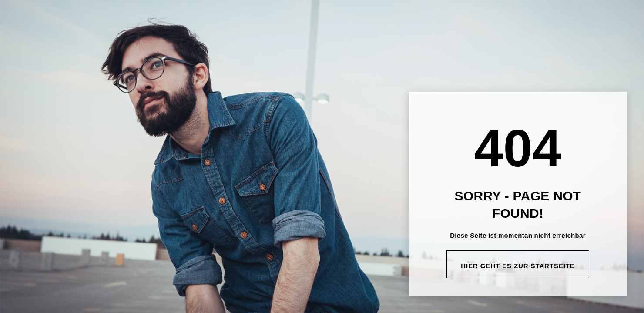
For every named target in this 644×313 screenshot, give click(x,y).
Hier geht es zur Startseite (518, 266)
